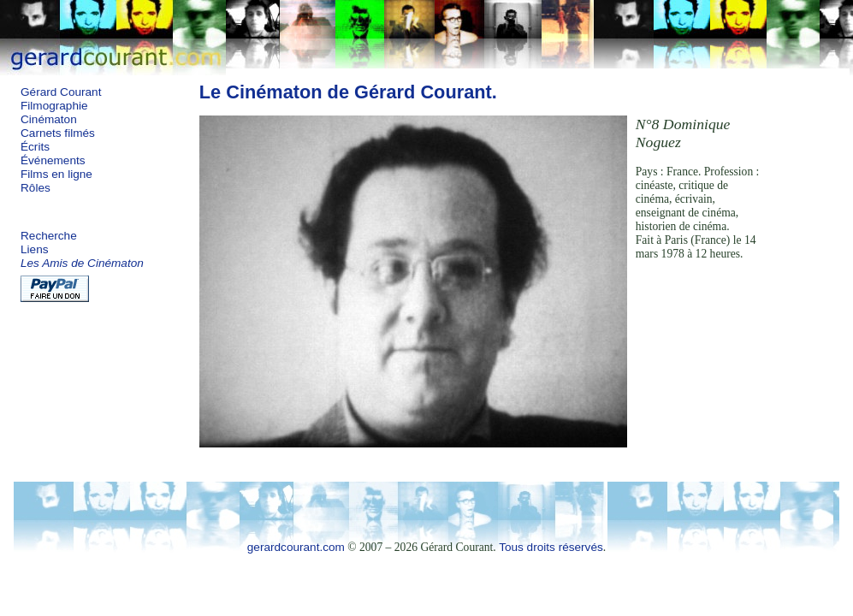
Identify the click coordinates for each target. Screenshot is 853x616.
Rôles (36, 188)
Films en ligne (56, 174)
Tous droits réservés (551, 547)
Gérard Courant (61, 92)
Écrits (35, 147)
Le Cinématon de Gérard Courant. (348, 92)
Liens (35, 249)
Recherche (49, 236)
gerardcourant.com (296, 547)
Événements (53, 160)
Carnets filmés (58, 133)
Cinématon (49, 119)
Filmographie (54, 106)
